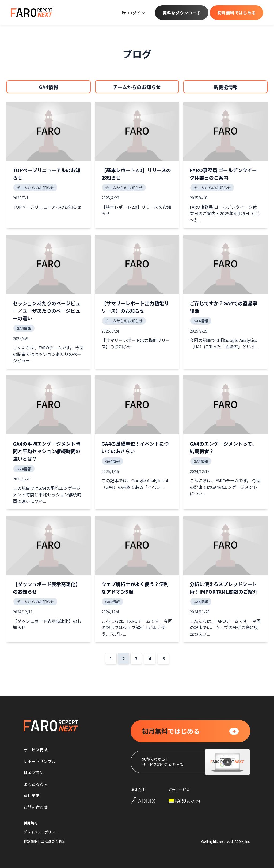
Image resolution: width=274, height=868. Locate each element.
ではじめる (171, 731)
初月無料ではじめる (237, 13)
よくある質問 (36, 784)
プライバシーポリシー (41, 832)
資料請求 (32, 795)
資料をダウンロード (182, 13)
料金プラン (34, 772)
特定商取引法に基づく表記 (44, 841)
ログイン (134, 13)
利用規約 (31, 823)
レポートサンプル (40, 761)
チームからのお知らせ (137, 87)
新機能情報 (226, 87)
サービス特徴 (36, 750)
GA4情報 (48, 87)
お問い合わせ (36, 807)
